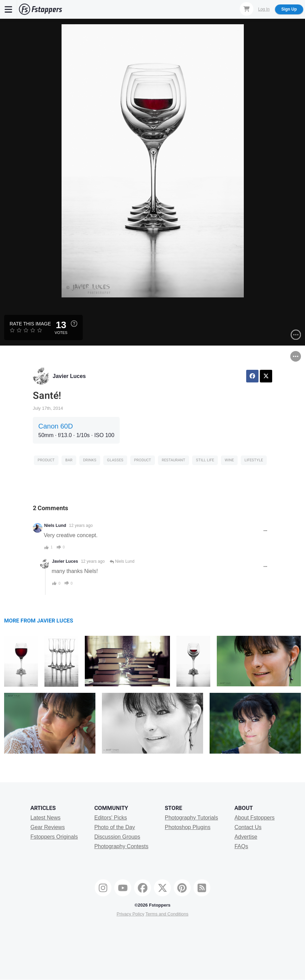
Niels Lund (55, 526)
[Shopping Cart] (247, 9)
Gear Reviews (48, 827)
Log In (264, 9)
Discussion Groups (117, 837)
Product (46, 460)
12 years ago (81, 526)
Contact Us (248, 827)
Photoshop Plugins (188, 827)
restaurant (174, 460)
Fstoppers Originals (54, 837)
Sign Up (289, 9)
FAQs (241, 846)
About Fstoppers (255, 818)
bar (69, 460)
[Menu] (9, 9)
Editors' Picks (111, 818)
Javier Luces (69, 376)
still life (205, 460)
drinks (90, 460)
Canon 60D (56, 426)
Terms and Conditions (167, 914)
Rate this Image (30, 324)
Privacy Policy (130, 914)
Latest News (45, 818)
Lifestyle (254, 460)
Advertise (246, 837)
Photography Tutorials (191, 818)
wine (229, 460)
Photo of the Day (115, 827)
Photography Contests (121, 846)
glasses (115, 460)
